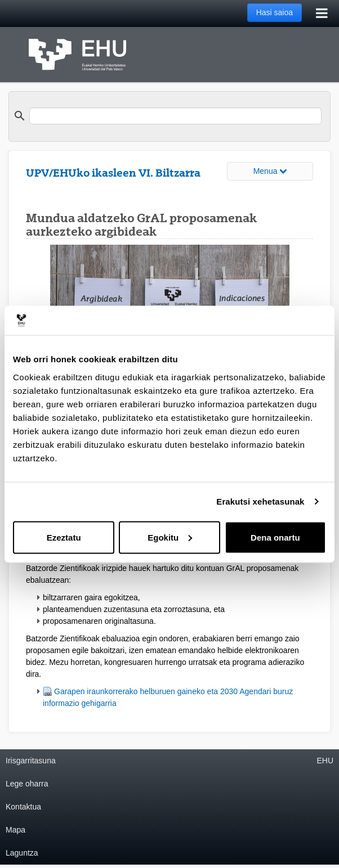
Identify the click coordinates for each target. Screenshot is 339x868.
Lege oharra (27, 784)
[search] (175, 116)
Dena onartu (275, 537)
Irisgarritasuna (31, 761)
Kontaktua (23, 807)
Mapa (15, 830)
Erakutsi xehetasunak (260, 502)
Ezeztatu (64, 537)
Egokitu (170, 537)
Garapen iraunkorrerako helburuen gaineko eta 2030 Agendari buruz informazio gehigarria (168, 697)
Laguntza (22, 853)
